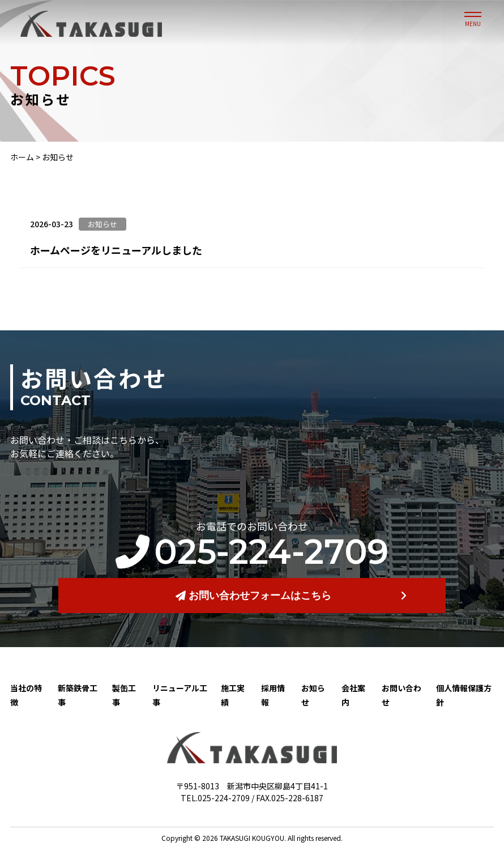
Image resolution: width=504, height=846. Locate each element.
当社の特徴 (26, 695)
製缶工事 (124, 695)
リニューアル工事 (180, 695)
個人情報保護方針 (464, 695)
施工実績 (233, 695)
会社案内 (353, 695)
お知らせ (313, 695)
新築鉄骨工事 (78, 695)
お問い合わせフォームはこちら (253, 596)
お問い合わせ (402, 695)
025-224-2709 (252, 552)
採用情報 (273, 695)
